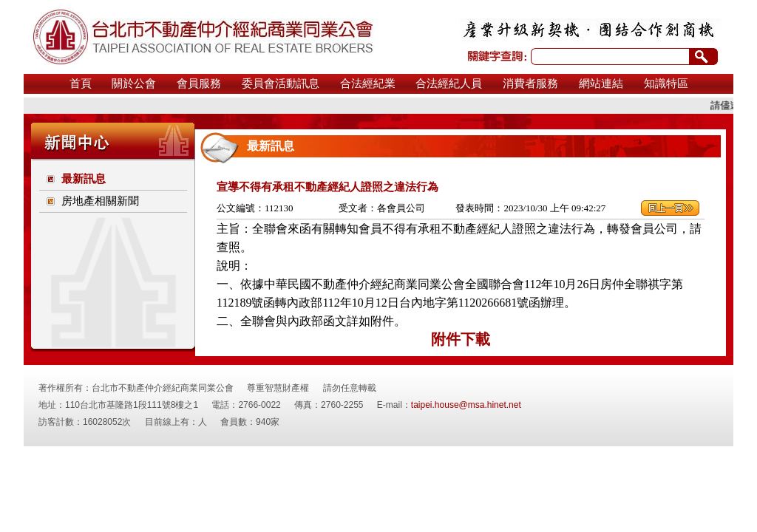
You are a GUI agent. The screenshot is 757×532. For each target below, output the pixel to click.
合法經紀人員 (449, 83)
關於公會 (134, 83)
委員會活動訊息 (281, 83)
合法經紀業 (368, 83)
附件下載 (461, 339)
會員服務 (199, 83)
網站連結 (601, 83)
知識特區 (666, 83)
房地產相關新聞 (100, 201)
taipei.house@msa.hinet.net (466, 405)
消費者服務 (530, 83)
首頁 (81, 83)
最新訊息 (84, 179)
